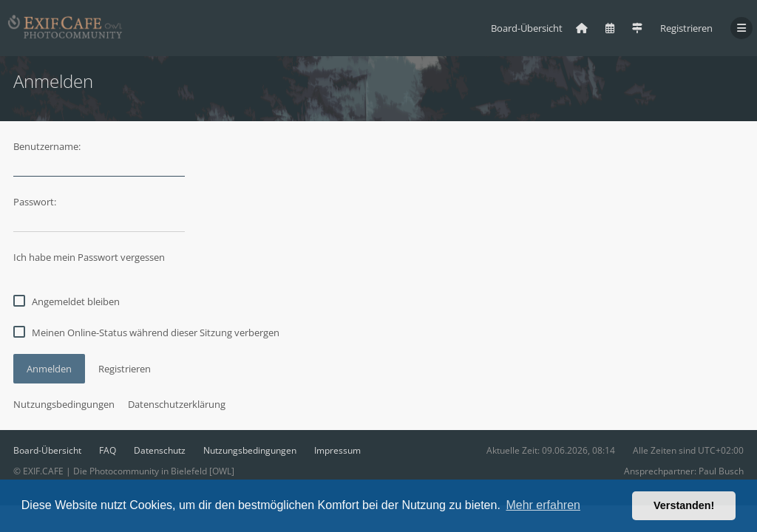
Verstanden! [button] (684, 505)
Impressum (337, 450)
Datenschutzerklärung (177, 404)
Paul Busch (721, 471)
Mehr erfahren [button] (543, 505)
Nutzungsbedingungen (64, 404)
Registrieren (686, 28)
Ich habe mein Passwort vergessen (89, 257)
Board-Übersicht (47, 450)
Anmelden (49, 369)
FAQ (108, 450)
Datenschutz (160, 450)
